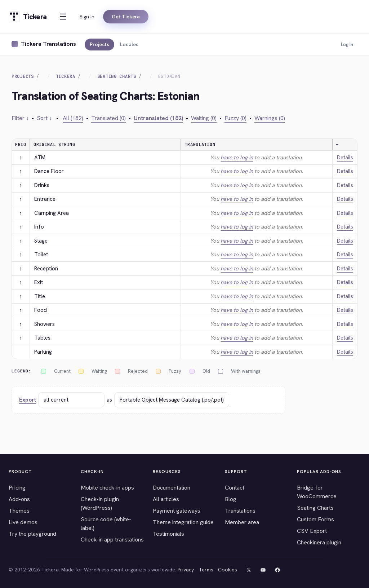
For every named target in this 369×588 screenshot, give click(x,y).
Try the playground (32, 534)
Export (28, 400)
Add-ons (19, 499)
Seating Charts (117, 76)
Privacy (186, 570)
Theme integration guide (183, 522)
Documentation (172, 488)
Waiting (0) (204, 118)
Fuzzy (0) (235, 118)
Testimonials (168, 534)
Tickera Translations (48, 44)
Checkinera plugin (319, 542)
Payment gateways (177, 511)
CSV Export (312, 531)
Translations (240, 511)
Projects (99, 44)
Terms (206, 570)
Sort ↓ (44, 118)
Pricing (17, 488)
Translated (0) (108, 118)
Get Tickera (126, 17)
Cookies (228, 570)
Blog (231, 499)
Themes (19, 511)
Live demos (23, 522)
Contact (235, 488)
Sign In (87, 17)
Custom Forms (315, 519)
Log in (347, 45)
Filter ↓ (20, 118)
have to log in (237, 158)
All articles (166, 499)
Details (345, 158)
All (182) (73, 118)
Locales (129, 44)
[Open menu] (63, 17)
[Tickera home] (28, 17)
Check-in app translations (112, 540)
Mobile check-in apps (107, 488)
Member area (242, 522)
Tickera (66, 76)
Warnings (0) (270, 118)
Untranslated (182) (158, 118)
